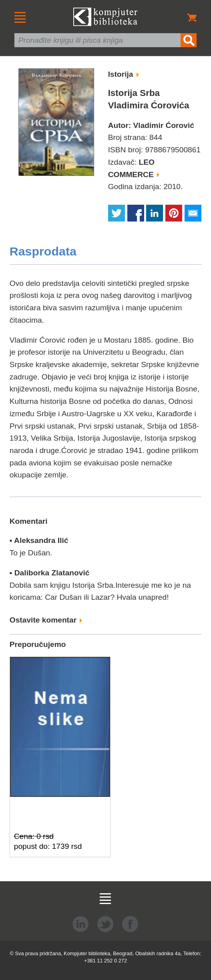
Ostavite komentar (46, 620)
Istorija (124, 74)
